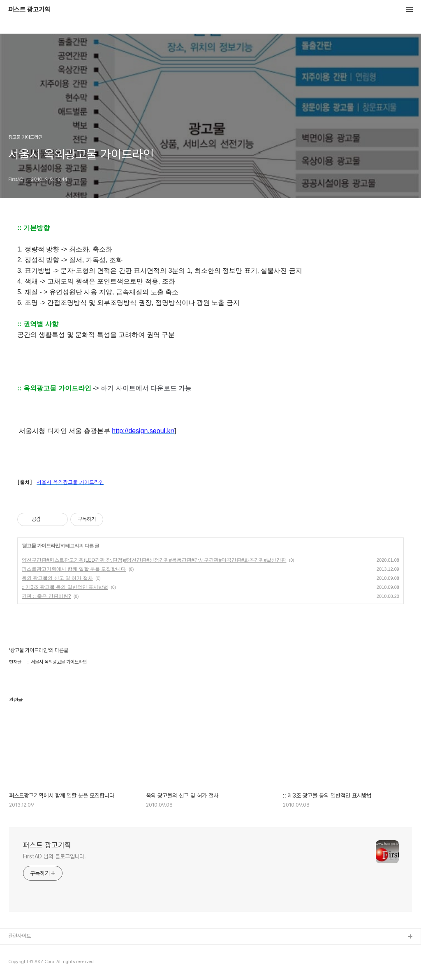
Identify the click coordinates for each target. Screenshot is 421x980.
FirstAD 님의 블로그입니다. (54, 856)
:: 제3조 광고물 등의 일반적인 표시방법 (65, 587)
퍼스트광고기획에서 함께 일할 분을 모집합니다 (74, 569)
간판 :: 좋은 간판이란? (46, 596)
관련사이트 (20, 936)
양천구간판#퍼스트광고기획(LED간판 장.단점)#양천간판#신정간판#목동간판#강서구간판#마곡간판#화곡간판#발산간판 (154, 560)
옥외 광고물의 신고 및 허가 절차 (57, 578)
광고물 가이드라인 (41, 546)
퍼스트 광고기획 (29, 10)
